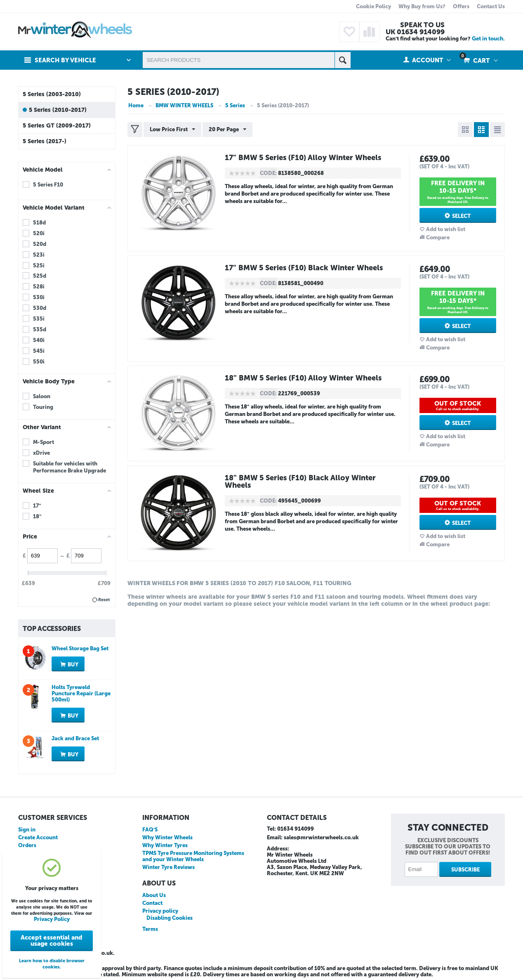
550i (39, 362)
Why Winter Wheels (167, 837)
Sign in (27, 830)
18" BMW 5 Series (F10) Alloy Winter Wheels (303, 378)
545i (39, 351)
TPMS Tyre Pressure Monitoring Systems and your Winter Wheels (193, 856)
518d (39, 223)
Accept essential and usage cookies (52, 941)
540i (39, 340)
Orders (27, 845)
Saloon (42, 396)
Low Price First (172, 130)
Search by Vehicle (65, 60)
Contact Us (491, 6)
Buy (73, 665)
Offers (461, 6)
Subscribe (465, 870)
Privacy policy (160, 911)
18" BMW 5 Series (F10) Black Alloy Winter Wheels (300, 482)
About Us (154, 895)
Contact (152, 903)
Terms (150, 929)
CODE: (268, 173)
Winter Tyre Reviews (168, 867)
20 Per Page (227, 130)
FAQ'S (150, 830)
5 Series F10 (48, 185)
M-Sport (44, 442)
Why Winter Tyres (165, 845)
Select (461, 216)
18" (37, 516)
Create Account (38, 837)
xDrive (41, 453)
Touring (43, 407)
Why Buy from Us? (422, 6)
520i (39, 233)
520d (40, 244)
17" (37, 506)
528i (39, 287)
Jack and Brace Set (75, 738)
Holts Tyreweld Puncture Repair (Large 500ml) (81, 693)
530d (40, 308)
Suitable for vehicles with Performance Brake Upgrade (69, 467)
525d (40, 276)
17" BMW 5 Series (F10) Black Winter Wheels (304, 268)
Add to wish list (446, 229)
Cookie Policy (373, 6)
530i (39, 297)
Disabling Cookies (170, 918)
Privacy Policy (52, 919)
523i (39, 255)
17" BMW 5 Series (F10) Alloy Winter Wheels (303, 158)
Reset (104, 600)
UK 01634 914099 (415, 32)
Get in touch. (488, 39)
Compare (438, 237)
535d (40, 329)
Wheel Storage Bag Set (80, 648)
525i (39, 266)
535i (39, 319)
